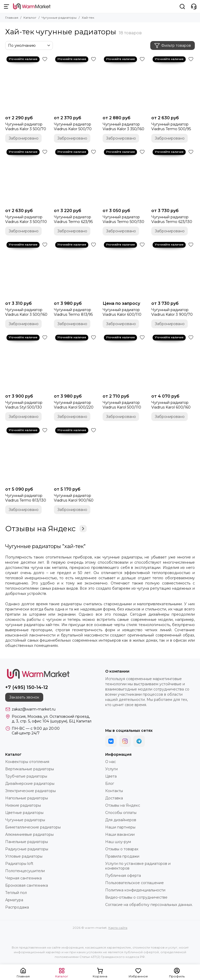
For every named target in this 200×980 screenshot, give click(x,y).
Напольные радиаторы (27, 798)
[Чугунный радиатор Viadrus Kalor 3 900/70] (173, 269)
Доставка (114, 798)
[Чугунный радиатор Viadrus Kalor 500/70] (76, 84)
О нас (111, 762)
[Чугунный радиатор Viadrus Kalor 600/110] (124, 269)
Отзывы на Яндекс (46, 529)
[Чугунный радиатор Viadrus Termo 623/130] (173, 177)
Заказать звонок (24, 697)
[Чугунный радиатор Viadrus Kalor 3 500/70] (27, 84)
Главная (12, 18)
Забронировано (24, 138)
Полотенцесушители (25, 871)
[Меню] (7, 6)
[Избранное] (45, 59)
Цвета (111, 776)
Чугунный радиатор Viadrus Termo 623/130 (172, 219)
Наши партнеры (120, 827)
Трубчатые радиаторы (26, 776)
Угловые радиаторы (24, 856)
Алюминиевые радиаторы (29, 834)
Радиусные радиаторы (27, 849)
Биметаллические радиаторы (33, 827)
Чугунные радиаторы (59, 18)
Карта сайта (118, 928)
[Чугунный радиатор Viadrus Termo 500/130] (124, 177)
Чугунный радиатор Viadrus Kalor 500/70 (73, 127)
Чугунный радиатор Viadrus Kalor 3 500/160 (26, 312)
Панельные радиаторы (27, 842)
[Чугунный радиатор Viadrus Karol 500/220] (76, 362)
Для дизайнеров (121, 820)
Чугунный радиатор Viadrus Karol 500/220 (74, 405)
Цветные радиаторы (24, 813)
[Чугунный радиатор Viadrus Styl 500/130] (27, 362)
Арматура (14, 900)
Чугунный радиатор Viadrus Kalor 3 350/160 (123, 127)
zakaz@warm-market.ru (34, 709)
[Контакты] (194, 6)
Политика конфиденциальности (135, 890)
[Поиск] (182, 6)
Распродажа (17, 907)
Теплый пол (16, 893)
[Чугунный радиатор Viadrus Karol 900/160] (76, 455)
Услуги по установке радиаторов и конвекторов (138, 866)
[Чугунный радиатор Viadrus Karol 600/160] (173, 362)
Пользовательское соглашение (135, 883)
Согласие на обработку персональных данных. (149, 905)
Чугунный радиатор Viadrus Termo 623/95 (73, 219)
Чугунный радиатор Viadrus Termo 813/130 (26, 498)
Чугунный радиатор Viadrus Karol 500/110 (122, 405)
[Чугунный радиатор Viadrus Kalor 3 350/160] (124, 84)
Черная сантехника (23, 878)
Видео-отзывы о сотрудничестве (136, 897)
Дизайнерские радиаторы (30, 784)
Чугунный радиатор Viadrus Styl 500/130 (24, 405)
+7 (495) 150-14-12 (27, 687)
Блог (110, 784)
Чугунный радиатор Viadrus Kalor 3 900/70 (172, 312)
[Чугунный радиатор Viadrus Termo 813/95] (76, 269)
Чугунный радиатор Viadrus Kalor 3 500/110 (26, 219)
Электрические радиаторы (30, 791)
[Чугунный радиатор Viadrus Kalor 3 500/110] (27, 177)
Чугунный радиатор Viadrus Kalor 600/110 (122, 312)
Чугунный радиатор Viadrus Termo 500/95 (171, 127)
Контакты (114, 791)
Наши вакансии (120, 834)
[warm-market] (32, 6)
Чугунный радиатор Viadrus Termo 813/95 (73, 312)
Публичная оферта (123, 876)
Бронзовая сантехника (27, 885)
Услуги (111, 769)
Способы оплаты (121, 813)
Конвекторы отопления (27, 762)
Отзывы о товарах (122, 849)
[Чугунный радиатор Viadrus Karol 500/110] (124, 362)
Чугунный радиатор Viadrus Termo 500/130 (123, 219)
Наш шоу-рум (118, 842)
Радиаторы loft (19, 864)
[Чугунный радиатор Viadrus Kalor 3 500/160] (27, 269)
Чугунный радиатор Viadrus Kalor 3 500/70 (26, 127)
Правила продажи (122, 856)
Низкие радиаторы (23, 805)
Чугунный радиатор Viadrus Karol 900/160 (74, 498)
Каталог (30, 18)
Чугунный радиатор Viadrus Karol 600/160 (171, 405)
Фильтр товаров (173, 45)
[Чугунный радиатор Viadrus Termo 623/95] (76, 177)
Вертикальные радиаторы (30, 769)
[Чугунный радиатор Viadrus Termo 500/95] (173, 84)
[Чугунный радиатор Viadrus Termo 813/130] (27, 455)
